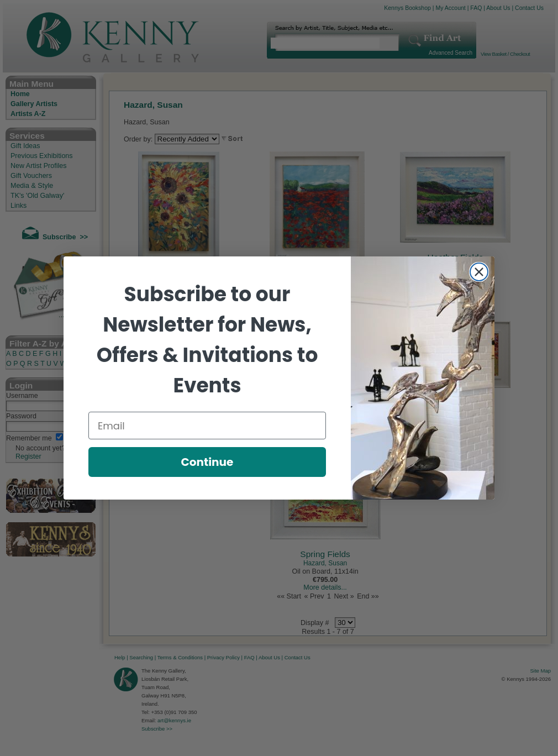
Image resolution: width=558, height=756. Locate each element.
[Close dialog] (479, 272)
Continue (207, 462)
